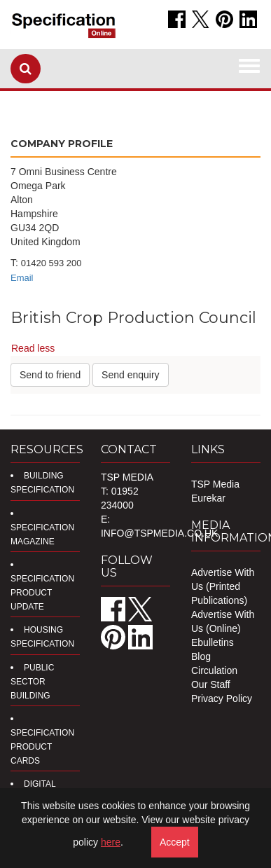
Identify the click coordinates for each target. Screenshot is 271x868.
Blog (201, 656)
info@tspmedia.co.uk (159, 533)
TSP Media (215, 484)
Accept (175, 842)
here (111, 842)
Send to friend (50, 375)
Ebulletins (213, 642)
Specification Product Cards (42, 747)
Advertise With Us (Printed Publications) (223, 586)
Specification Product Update (42, 593)
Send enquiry (131, 375)
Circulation (214, 670)
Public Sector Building (32, 682)
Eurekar (208, 498)
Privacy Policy (222, 698)
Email (22, 278)
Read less (33, 348)
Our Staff (211, 684)
